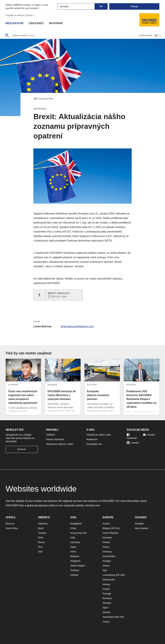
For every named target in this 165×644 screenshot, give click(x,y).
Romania (107, 598)
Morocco (10, 524)
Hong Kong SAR (79, 533)
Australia (139, 524)
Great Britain (109, 556)
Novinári (56, 23)
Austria (106, 524)
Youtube (149, 435)
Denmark (107, 538)
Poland (106, 589)
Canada (42, 533)
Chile (40, 538)
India (73, 538)
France (106, 547)
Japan (73, 547)
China (73, 528)
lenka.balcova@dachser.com (77, 326)
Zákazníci (36, 23)
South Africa (12, 528)
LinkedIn (133, 443)
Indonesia (75, 542)
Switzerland (108, 617)
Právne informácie (55, 439)
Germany (107, 552)
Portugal (107, 594)
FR (114, 528)
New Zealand (142, 528)
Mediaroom (15, 23)
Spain (105, 608)
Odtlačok (51, 435)
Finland (106, 542)
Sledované (146, 36)
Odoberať (22, 449)
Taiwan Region (78, 566)
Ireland (106, 566)
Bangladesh (76, 524)
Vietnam (74, 575)
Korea (73, 552)
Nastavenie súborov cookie (60, 444)
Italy (105, 570)
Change (134, 6)
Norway (106, 584)
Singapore (75, 561)
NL (118, 528)
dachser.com (93, 505)
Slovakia (107, 603)
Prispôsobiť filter (43, 99)
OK (101, 6)
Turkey (106, 622)
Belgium (107, 528)
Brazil (41, 528)
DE (123, 575)
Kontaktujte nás (94, 444)
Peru (40, 547)
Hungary (107, 561)
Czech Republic (110, 533)
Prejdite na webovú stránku (21, 15)
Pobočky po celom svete (99, 435)
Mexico (41, 542)
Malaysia (75, 556)
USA (40, 552)
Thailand (75, 570)
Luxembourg (109, 575)
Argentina (43, 524)
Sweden (107, 612)
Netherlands (109, 580)
